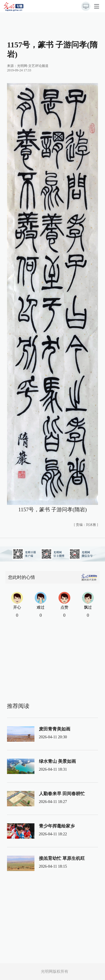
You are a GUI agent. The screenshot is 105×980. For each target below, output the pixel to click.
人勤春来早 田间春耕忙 (62, 794)
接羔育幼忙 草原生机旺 (62, 858)
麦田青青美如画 (55, 729)
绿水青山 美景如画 (57, 761)
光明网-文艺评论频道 (33, 66)
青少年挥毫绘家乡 (57, 826)
